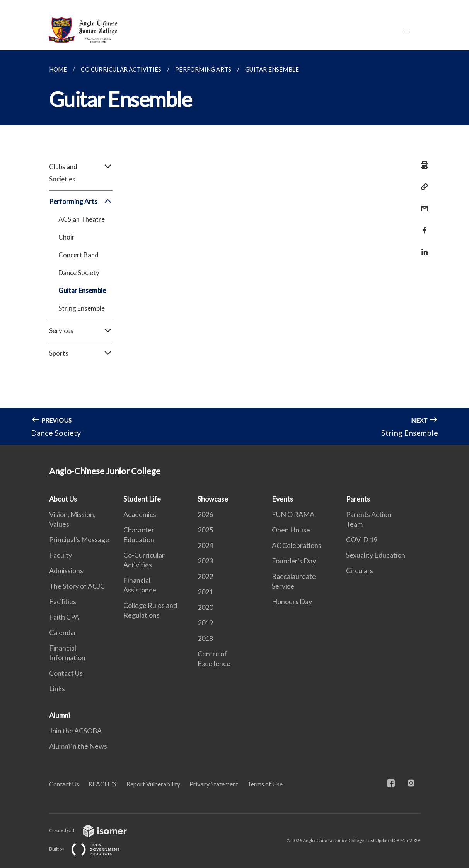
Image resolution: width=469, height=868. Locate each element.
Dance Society (79, 273)
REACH (99, 784)
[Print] (422, 165)
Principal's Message (79, 539)
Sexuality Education (376, 555)
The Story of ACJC (77, 586)
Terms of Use (265, 784)
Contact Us (66, 673)
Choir (67, 237)
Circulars (360, 570)
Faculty (61, 555)
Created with (94, 830)
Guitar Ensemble (82, 290)
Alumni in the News (78, 746)
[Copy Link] (422, 187)
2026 (205, 514)
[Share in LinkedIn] (422, 247)
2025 (205, 530)
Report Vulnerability (153, 784)
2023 (205, 561)
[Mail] (422, 204)
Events (282, 499)
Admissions (66, 570)
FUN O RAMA (293, 514)
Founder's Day (294, 561)
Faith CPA (64, 617)
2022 (205, 576)
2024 (205, 545)
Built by (90, 849)
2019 (205, 623)
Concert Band (78, 255)
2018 (205, 638)
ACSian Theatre (82, 219)
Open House (291, 530)
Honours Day (292, 601)
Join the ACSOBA (75, 731)
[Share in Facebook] (422, 225)
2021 (205, 592)
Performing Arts (81, 202)
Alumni (60, 715)
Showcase (213, 499)
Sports (81, 353)
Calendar (63, 632)
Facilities (63, 601)
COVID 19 (362, 539)
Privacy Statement (214, 784)
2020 (205, 607)
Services (81, 331)
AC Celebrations (297, 545)
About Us (63, 499)
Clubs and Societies (81, 173)
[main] (234, 247)
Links (57, 688)
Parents (358, 499)
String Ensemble (82, 308)
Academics (140, 514)
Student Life (142, 499)
